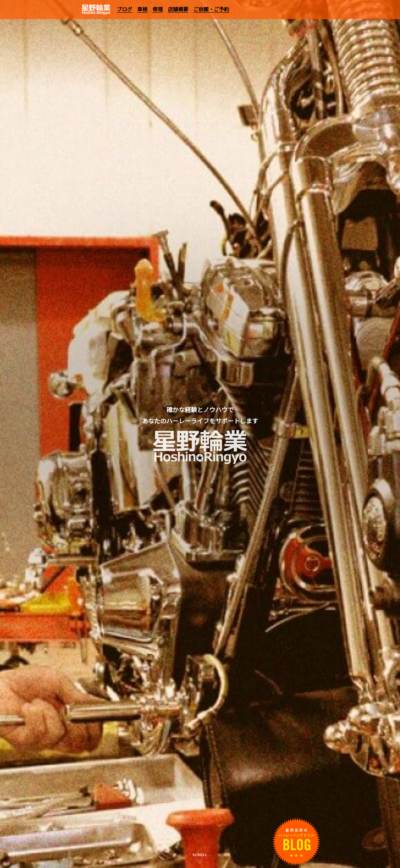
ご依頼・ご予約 (211, 9)
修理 (158, 9)
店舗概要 (178, 9)
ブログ (124, 9)
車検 (142, 9)
